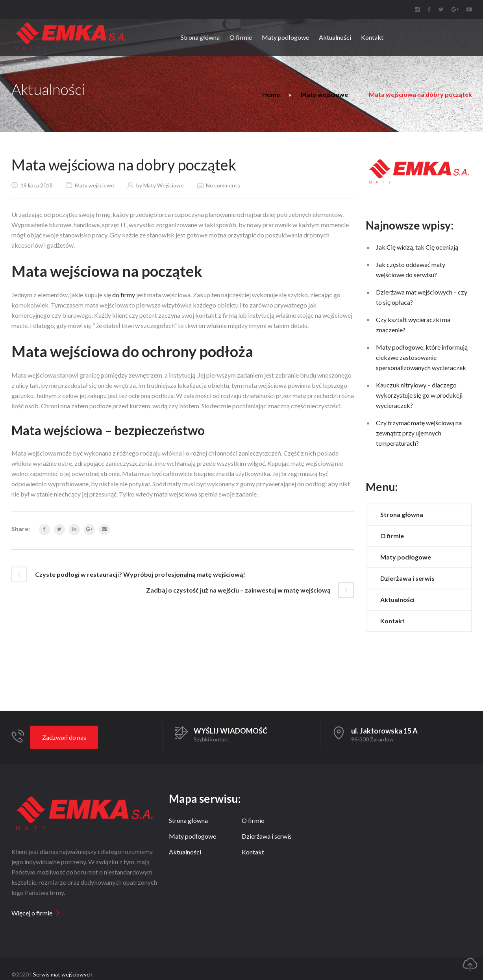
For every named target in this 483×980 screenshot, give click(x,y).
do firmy (124, 295)
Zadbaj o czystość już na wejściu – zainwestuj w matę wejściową (238, 590)
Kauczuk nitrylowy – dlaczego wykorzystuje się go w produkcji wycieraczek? (419, 395)
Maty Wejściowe (164, 185)
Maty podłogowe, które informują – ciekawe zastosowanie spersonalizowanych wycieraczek (424, 357)
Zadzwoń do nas (64, 737)
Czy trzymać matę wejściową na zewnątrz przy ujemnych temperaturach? (419, 433)
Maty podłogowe (406, 557)
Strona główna (402, 514)
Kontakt (392, 621)
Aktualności (397, 599)
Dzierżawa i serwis (407, 578)
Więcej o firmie (32, 913)
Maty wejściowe (324, 94)
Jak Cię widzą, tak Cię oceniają (417, 247)
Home (271, 94)
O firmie (392, 536)
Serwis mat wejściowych (63, 974)
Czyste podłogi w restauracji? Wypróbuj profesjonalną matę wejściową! (140, 574)
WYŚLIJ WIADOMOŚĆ (230, 731)
